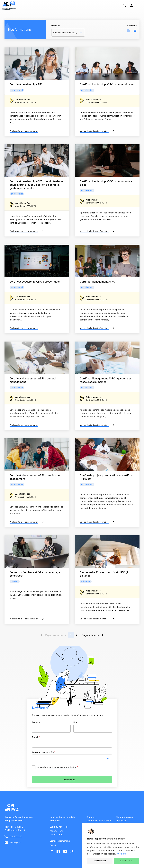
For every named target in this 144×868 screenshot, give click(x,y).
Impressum (122, 820)
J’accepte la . (57, 767)
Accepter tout (126, 861)
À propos (91, 817)
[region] (113, 846)
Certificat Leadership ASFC (26, 84)
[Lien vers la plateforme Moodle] (131, 5)
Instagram (72, 852)
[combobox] (73, 758)
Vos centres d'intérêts (44, 752)
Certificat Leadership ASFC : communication (107, 84)
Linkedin (52, 852)
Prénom (37, 722)
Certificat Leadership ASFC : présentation (35, 281)
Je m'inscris (69, 779)
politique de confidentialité (62, 767)
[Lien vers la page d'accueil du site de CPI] (9, 6)
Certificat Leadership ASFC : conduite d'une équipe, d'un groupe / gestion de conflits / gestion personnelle (36, 185)
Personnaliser (100, 861)
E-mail (36, 737)
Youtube (65, 852)
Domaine (56, 25)
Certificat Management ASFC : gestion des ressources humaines (106, 380)
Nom (76, 722)
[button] (138, 6)
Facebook (58, 852)
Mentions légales (124, 817)
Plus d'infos (122, 854)
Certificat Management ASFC (97, 281)
